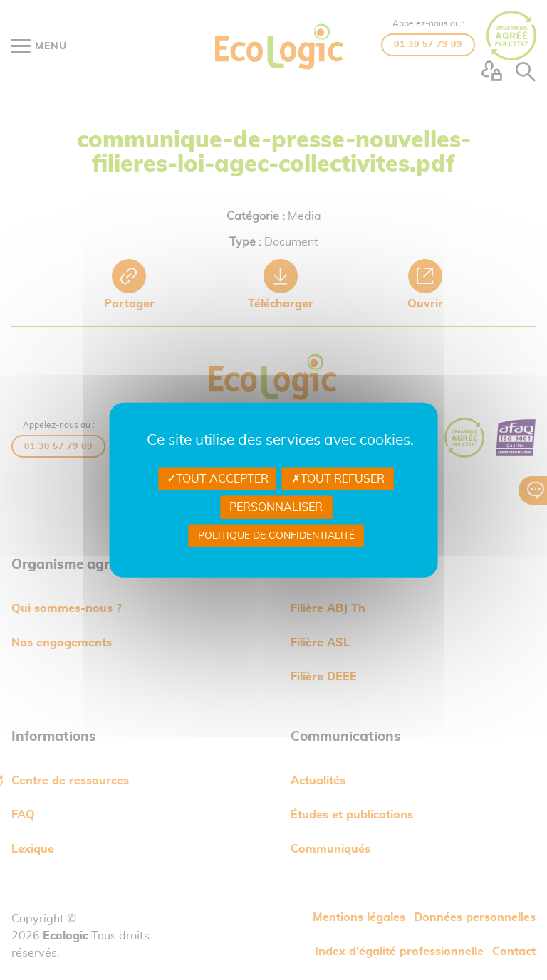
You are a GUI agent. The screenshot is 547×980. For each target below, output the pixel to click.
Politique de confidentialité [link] (276, 536)
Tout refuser (338, 478)
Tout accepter (218, 478)
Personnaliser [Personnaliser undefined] (276, 507)
